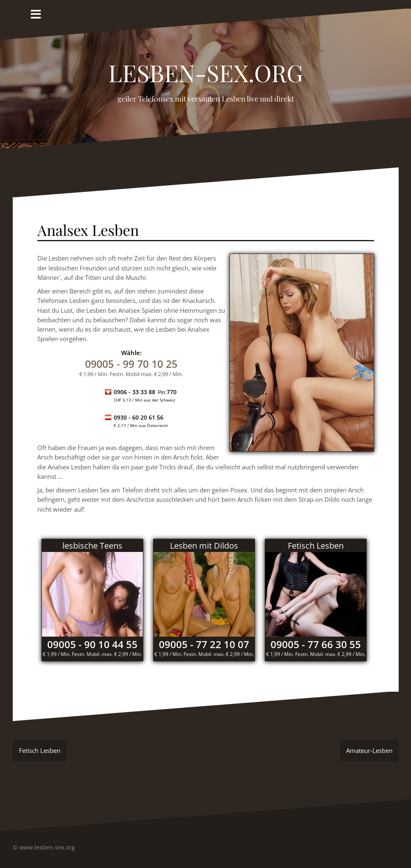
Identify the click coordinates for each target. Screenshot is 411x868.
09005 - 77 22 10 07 (204, 644)
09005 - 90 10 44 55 (92, 644)
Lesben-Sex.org (206, 68)
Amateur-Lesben (369, 750)
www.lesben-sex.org (47, 847)
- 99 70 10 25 (131, 364)
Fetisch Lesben (40, 750)
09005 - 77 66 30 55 (316, 644)
